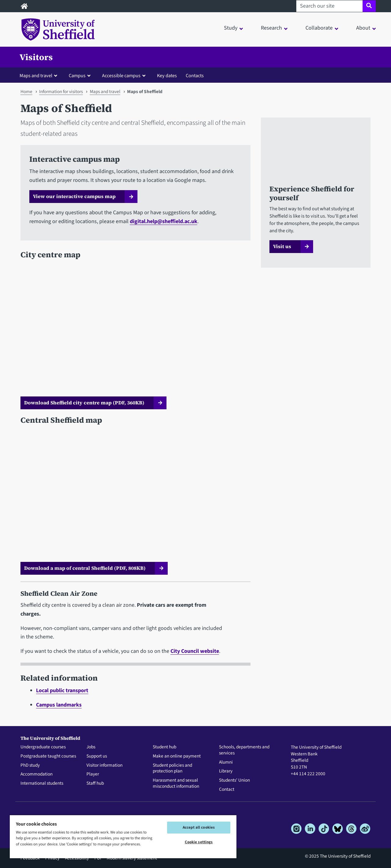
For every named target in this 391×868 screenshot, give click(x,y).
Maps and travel (105, 92)
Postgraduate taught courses (48, 756)
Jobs (91, 747)
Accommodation (37, 774)
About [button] (363, 28)
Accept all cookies (199, 827)
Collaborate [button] (319, 28)
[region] (123, 836)
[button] (40, 75)
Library (226, 771)
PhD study (30, 765)
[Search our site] (329, 6)
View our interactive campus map (74, 196)
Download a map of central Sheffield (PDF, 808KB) (85, 568)
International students (42, 783)
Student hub (164, 747)
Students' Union (234, 780)
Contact (227, 790)
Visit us (282, 246)
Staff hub (95, 783)
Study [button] (231, 28)
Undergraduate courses (43, 747)
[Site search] (369, 6)
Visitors (36, 57)
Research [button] (271, 28)
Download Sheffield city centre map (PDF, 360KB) (84, 403)
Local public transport (62, 691)
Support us (97, 756)
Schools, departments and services (244, 750)
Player (93, 774)
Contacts (195, 76)
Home (26, 92)
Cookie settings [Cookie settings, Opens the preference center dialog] (199, 842)
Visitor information (104, 765)
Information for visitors (61, 92)
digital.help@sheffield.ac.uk (164, 221)
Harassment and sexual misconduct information (176, 783)
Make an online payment (177, 756)
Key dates (167, 76)
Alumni (226, 762)
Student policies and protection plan (172, 769)
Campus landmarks (59, 705)
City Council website (195, 651)
